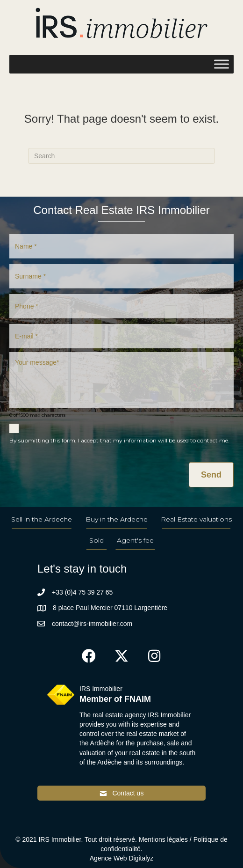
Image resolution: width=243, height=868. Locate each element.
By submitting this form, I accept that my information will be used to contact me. (119, 440)
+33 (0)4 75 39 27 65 (82, 592)
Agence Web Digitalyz (122, 858)
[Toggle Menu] (222, 64)
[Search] (121, 156)
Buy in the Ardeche (117, 519)
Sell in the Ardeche (42, 519)
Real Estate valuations (196, 519)
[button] (89, 656)
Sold (96, 540)
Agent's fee (135, 540)
